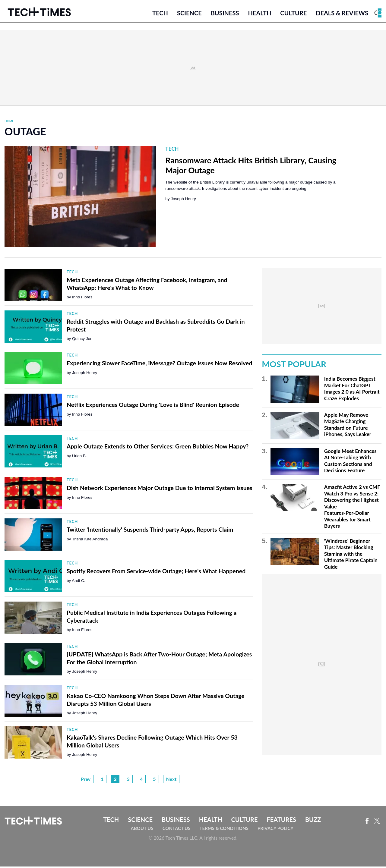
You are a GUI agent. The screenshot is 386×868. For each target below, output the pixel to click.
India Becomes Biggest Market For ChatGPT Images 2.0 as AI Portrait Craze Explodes (352, 390)
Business (225, 14)
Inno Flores (82, 299)
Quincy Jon (82, 340)
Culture (293, 14)
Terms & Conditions (224, 830)
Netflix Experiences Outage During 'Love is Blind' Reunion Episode (153, 406)
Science (189, 14)
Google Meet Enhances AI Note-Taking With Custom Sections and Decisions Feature (350, 462)
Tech (160, 14)
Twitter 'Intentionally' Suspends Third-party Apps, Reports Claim (150, 531)
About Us (142, 830)
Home (9, 122)
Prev (86, 780)
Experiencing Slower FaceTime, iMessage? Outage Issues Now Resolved (159, 365)
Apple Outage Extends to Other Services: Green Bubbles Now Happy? (158, 448)
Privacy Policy (275, 830)
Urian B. (79, 457)
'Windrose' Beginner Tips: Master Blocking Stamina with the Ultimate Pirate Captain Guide (351, 555)
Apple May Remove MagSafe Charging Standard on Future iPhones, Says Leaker (348, 426)
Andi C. (78, 582)
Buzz (313, 821)
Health (259, 14)
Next (171, 780)
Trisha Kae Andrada (90, 540)
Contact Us (177, 830)
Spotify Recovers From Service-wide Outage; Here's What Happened (156, 572)
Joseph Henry (183, 200)
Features (281, 821)
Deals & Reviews (342, 14)
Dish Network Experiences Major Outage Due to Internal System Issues (160, 489)
